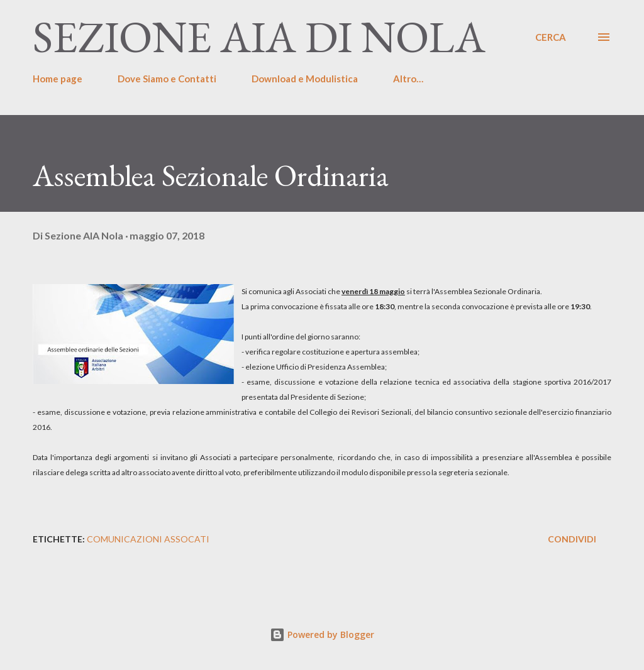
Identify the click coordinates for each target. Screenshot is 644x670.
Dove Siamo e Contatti (167, 79)
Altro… (408, 79)
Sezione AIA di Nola (259, 37)
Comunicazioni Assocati (148, 539)
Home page (58, 79)
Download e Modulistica (305, 79)
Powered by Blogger (322, 634)
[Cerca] (551, 37)
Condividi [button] (572, 539)
